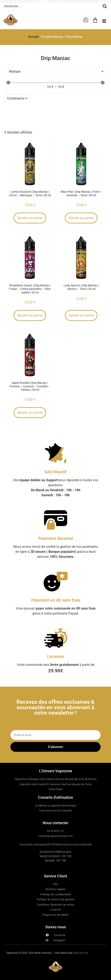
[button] (104, 21)
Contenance (16, 98)
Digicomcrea (80, 953)
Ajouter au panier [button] (30, 218)
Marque (15, 71)
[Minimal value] (55, 83)
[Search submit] (105, 6)
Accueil (34, 37)
